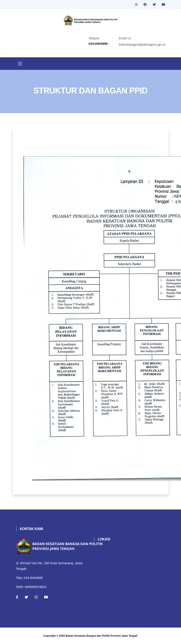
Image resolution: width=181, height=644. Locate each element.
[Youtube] (46, 597)
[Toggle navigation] (20, 64)
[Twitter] (26, 597)
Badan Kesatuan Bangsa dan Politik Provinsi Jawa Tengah (102, 636)
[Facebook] (17, 597)
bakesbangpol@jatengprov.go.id (142, 44)
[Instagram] (36, 597)
